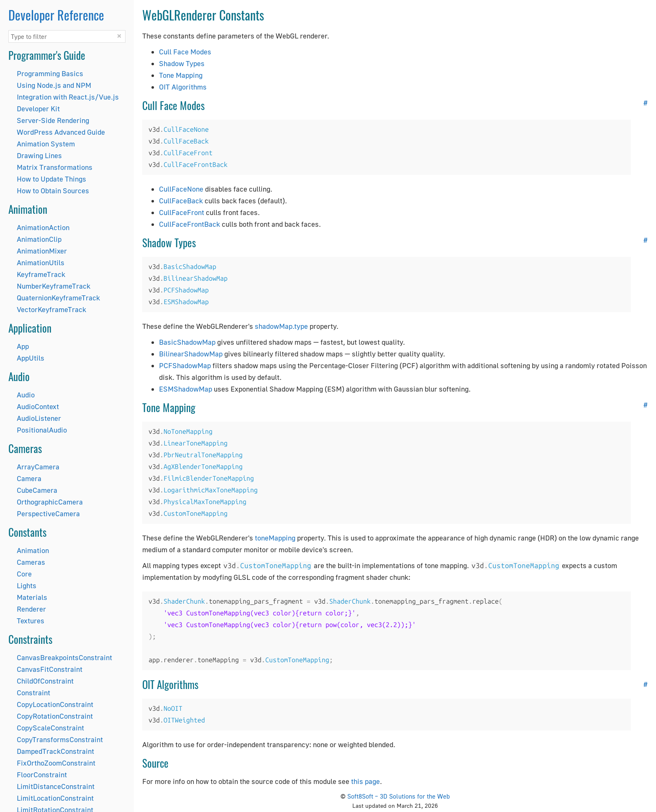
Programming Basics (50, 73)
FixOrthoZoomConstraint (56, 763)
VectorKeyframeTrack (51, 309)
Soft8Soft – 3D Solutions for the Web (398, 796)
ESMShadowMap (186, 389)
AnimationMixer (42, 251)
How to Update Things (51, 179)
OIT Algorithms (183, 87)
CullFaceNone (181, 189)
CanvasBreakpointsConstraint (64, 657)
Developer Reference (56, 15)
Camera (29, 478)
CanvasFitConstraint (50, 669)
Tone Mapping (181, 75)
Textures (31, 621)
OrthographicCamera (50, 502)
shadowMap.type (281, 326)
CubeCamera (37, 490)
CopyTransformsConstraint (60, 739)
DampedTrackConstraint (55, 751)
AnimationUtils (41, 263)
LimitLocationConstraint (55, 798)
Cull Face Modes (185, 52)
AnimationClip (39, 239)
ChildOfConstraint (45, 681)
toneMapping (275, 538)
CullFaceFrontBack (190, 224)
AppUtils (31, 358)
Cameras (31, 562)
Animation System (46, 144)
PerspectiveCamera (48, 514)
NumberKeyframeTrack (54, 286)
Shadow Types (182, 63)
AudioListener (39, 418)
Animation (33, 550)
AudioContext (38, 406)
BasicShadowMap (187, 342)
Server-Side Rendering (53, 120)
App (23, 346)
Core (24, 574)
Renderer (31, 609)
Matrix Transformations (55, 167)
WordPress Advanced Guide (61, 132)
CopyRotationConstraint (55, 716)
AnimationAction (43, 227)
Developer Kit (38, 109)
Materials (32, 597)
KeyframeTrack (41, 274)
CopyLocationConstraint (55, 704)
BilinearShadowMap (191, 354)
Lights (27, 585)
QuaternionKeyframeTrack (58, 298)
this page (365, 781)
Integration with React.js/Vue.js (68, 97)
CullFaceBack (181, 201)
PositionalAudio (42, 430)
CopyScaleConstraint (50, 728)
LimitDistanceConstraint (56, 786)
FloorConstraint (42, 775)
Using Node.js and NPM (54, 85)
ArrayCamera (38, 467)
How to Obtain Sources (53, 191)
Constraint (33, 693)
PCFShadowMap (185, 365)
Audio (26, 395)
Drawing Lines (39, 155)
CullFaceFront (182, 212)
